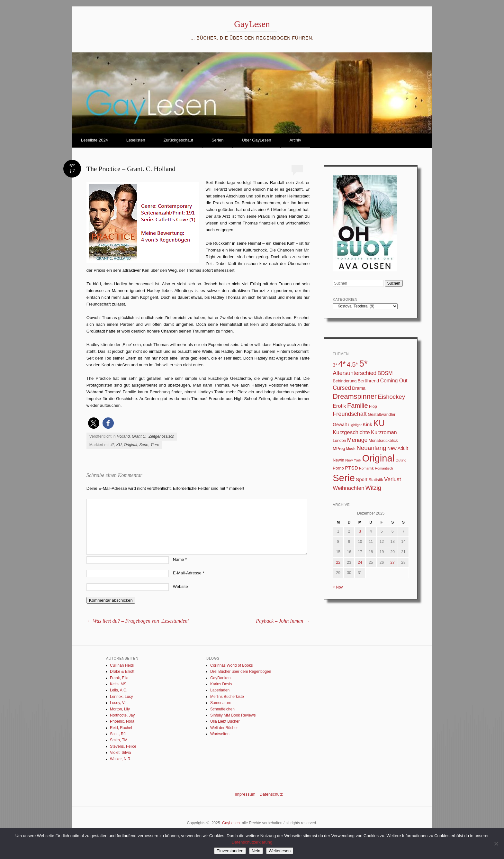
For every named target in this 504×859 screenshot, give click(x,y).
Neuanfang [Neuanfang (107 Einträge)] (371, 448)
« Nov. (338, 587)
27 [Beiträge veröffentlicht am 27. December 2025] (393, 562)
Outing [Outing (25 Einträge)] (401, 460)
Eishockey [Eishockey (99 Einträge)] (391, 397)
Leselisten (136, 140)
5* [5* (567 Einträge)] (364, 364)
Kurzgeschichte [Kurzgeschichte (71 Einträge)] (351, 432)
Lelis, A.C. (119, 690)
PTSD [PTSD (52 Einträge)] (351, 468)
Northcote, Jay (122, 715)
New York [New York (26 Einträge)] (353, 460)
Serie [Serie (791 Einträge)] (344, 478)
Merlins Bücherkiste (227, 697)
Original (130, 445)
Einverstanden (230, 851)
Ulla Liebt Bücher (225, 721)
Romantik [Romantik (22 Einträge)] (366, 468)
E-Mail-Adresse (189, 573)
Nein (256, 851)
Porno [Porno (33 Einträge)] (338, 468)
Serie (144, 445)
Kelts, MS (118, 684)
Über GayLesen (256, 140)
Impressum (245, 794)
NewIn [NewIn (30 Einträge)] (338, 460)
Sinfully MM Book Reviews (233, 715)
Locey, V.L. (119, 703)
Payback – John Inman (283, 621)
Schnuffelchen (222, 709)
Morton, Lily (120, 709)
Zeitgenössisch (161, 436)
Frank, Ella (119, 678)
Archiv (295, 140)
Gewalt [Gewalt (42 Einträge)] (340, 425)
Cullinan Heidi (122, 665)
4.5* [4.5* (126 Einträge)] (352, 364)
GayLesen (252, 24)
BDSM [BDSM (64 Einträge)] (385, 373)
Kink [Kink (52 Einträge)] (367, 424)
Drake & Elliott (122, 672)
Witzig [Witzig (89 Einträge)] (373, 488)
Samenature (221, 703)
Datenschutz (271, 794)
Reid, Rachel (121, 728)
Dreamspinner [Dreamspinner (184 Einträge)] (355, 396)
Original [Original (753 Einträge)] (378, 458)
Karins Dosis (221, 684)
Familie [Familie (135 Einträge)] (358, 406)
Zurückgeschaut (178, 140)
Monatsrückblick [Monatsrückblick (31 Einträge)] (383, 441)
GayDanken (220, 678)
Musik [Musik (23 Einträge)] (351, 449)
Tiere (155, 445)
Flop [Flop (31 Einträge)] (373, 407)
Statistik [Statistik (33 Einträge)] (376, 480)
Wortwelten (220, 734)
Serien (218, 140)
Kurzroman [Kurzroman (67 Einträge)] (384, 432)
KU (119, 445)
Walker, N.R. (121, 759)
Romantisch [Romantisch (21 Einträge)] (384, 468)
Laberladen (220, 690)
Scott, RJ (118, 734)
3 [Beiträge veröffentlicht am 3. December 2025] (360, 531)
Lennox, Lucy (121, 697)
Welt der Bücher (224, 728)
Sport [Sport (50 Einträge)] (362, 479)
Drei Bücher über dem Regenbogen (241, 672)
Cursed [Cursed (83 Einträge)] (342, 388)
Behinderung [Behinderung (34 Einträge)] (345, 381)
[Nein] (496, 844)
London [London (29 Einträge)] (339, 441)
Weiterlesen (280, 851)
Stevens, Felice (123, 746)
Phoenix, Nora (122, 721)
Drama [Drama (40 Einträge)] (359, 388)
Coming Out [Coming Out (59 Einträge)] (394, 381)
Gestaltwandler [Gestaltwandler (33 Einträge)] (382, 414)
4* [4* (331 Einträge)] (342, 364)
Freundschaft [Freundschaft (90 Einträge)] (350, 414)
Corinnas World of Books (232, 665)
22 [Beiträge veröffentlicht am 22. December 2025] (338, 562)
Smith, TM (119, 740)
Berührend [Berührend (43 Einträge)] (369, 381)
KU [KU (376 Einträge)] (379, 423)
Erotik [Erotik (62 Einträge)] (339, 406)
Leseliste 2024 (94, 140)
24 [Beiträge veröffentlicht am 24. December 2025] (360, 562)
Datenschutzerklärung (252, 842)
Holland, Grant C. (132, 436)
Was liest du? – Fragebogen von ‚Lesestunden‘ (138, 621)
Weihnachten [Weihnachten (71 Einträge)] (348, 488)
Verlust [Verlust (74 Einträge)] (392, 479)
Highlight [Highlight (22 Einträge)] (355, 425)
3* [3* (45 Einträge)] (335, 365)
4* (112, 445)
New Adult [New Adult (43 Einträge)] (398, 448)
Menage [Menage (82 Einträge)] (357, 440)
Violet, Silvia (120, 753)
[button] (94, 423)
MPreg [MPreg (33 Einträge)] (339, 448)
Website (180, 586)
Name (180, 559)
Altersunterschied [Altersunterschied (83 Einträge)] (355, 373)
